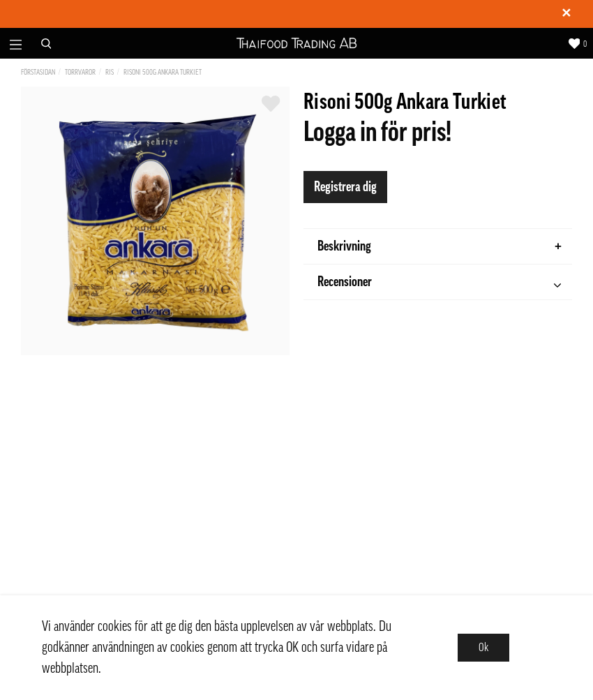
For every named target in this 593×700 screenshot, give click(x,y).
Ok (483, 648)
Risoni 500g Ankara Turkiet (163, 72)
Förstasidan (38, 72)
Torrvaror (80, 72)
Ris (110, 72)
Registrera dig (345, 187)
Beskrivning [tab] (440, 246)
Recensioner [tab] (439, 284)
